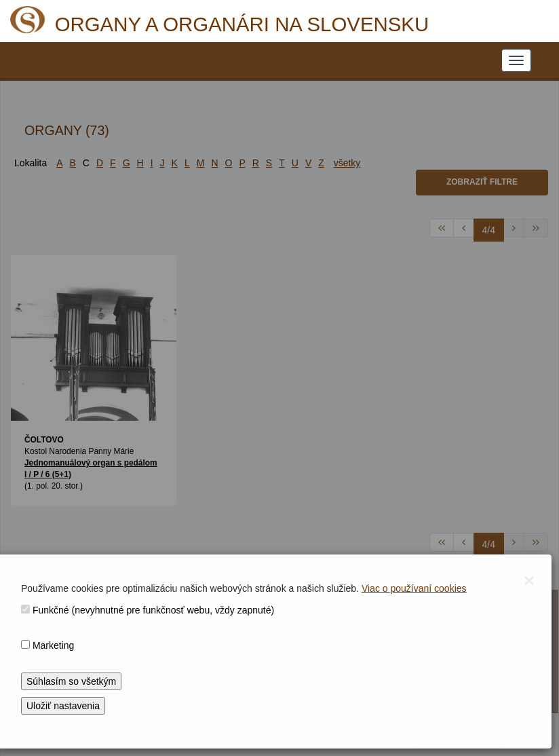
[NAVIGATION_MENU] (516, 60)
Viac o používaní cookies (414, 588)
